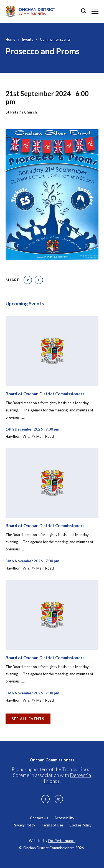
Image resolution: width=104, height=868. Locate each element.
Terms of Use (52, 825)
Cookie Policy (80, 825)
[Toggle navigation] (95, 11)
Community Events (55, 39)
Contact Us (39, 818)
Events (28, 39)
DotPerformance (62, 841)
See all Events (28, 719)
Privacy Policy (24, 825)
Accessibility (64, 818)
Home (10, 39)
